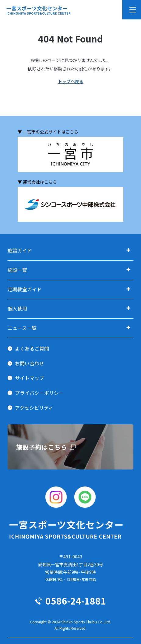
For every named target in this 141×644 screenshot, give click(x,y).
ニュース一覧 (22, 328)
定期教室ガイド (25, 289)
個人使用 (17, 308)
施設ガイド (20, 250)
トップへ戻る (71, 81)
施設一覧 (17, 270)
